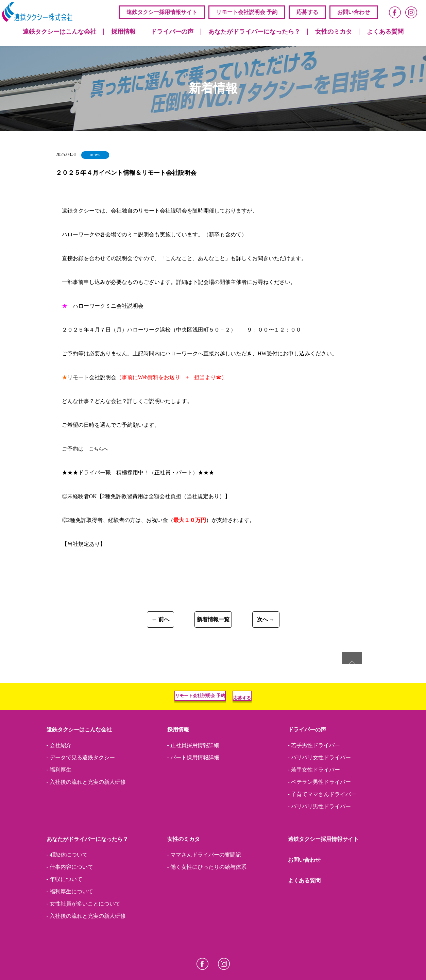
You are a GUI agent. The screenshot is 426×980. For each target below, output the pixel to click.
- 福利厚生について (70, 919)
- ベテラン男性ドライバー (319, 809)
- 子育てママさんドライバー (322, 822)
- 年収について (64, 907)
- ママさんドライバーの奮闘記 (204, 882)
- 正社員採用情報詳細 (193, 773)
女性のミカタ (334, 32)
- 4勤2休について (67, 882)
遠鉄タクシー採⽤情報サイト (162, 12)
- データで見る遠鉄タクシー (81, 785)
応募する (307, 12)
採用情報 (123, 32)
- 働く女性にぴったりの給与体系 (207, 894)
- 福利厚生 (59, 797)
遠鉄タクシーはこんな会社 (59, 32)
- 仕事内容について (70, 894)
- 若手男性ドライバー (314, 773)
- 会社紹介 (59, 773)
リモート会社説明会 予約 (247, 12)
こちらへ (100, 449)
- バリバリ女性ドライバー (319, 785)
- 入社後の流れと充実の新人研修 (86, 809)
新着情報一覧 (213, 621)
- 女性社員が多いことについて (83, 931)
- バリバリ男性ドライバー (319, 834)
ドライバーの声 (172, 32)
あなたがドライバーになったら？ (254, 32)
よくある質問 (385, 32)
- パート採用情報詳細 (193, 785)
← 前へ (118, 621)
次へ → (308, 621)
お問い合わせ (354, 12)
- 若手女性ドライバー (314, 797)
